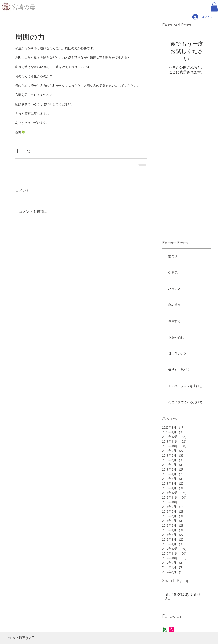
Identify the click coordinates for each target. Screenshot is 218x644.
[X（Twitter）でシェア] (28, 151)
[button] (214, 7)
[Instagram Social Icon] (171, 629)
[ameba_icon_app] (165, 629)
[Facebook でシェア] (17, 151)
